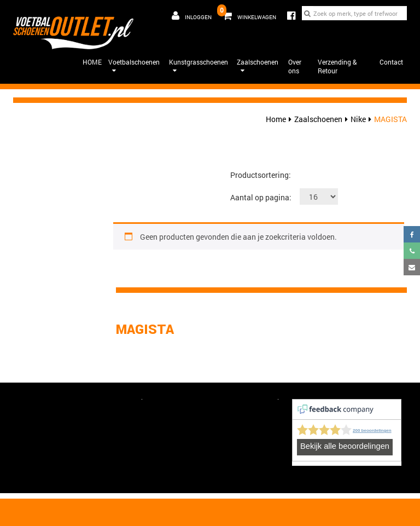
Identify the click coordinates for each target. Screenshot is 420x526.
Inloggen (192, 16)
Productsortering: (261, 175)
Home (276, 119)
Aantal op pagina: (261, 197)
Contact (391, 62)
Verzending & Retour (337, 67)
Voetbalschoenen (134, 66)
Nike (358, 119)
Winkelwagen (248, 13)
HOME (92, 62)
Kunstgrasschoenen (199, 66)
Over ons (295, 67)
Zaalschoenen (258, 66)
